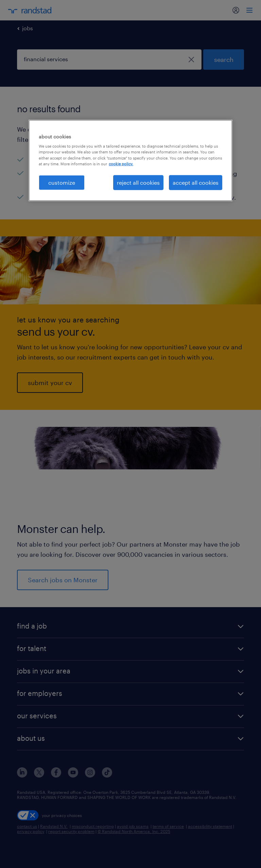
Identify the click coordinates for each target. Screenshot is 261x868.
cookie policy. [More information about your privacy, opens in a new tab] (121, 163)
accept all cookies (196, 182)
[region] (130, 161)
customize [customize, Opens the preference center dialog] (62, 182)
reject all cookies (138, 182)
